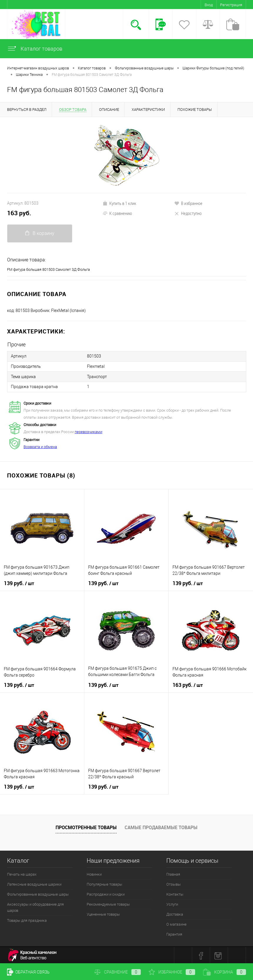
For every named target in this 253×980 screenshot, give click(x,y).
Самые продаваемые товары (161, 827)
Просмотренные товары (86, 827)
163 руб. (19, 213)
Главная (173, 873)
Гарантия (174, 933)
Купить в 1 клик (119, 203)
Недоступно (188, 213)
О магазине (176, 923)
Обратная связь (28, 972)
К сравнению (117, 213)
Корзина (224, 972)
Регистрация (231, 5)
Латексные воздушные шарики (34, 883)
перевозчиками (88, 431)
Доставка (175, 913)
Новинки (94, 873)
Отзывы (174, 883)
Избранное (172, 972)
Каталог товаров (35, 49)
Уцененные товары (103, 913)
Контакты (175, 893)
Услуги (172, 903)
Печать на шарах (22, 873)
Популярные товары (104, 883)
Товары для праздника (27, 920)
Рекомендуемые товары (108, 903)
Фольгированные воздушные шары (38, 893)
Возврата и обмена (40, 446)
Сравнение (118, 972)
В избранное (188, 203)
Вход (209, 5)
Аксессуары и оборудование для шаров (35, 906)
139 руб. (19, 582)
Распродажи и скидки (106, 893)
